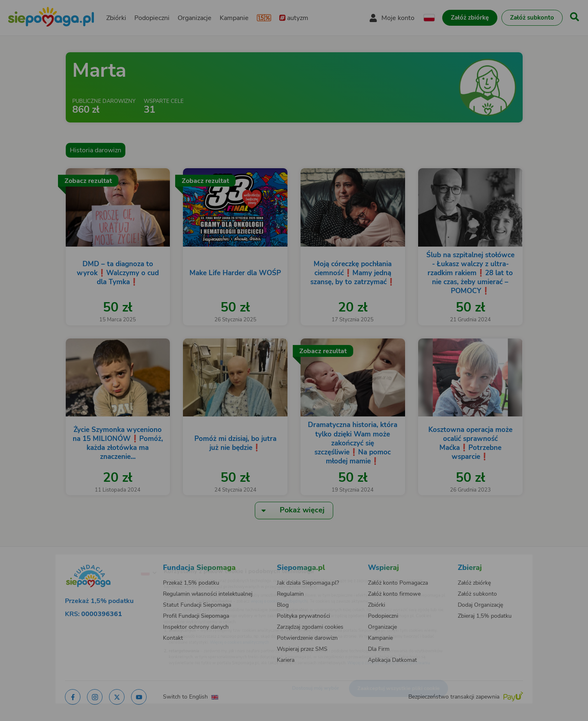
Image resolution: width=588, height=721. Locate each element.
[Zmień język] (115, 560)
